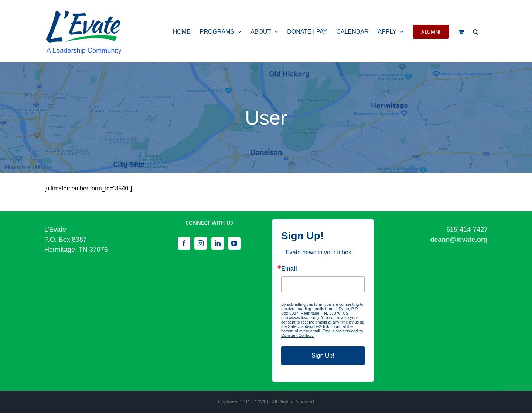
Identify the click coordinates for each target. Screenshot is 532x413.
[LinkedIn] (218, 243)
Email (289, 269)
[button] (476, 31)
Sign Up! (323, 356)
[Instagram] (201, 243)
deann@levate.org (459, 240)
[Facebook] (184, 243)
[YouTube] (234, 243)
